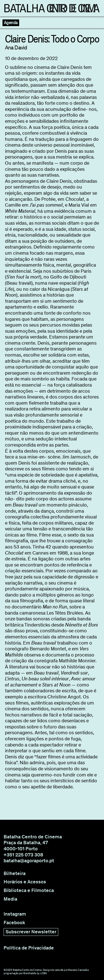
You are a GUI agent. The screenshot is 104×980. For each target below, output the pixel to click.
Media (10, 899)
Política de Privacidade (29, 948)
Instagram (15, 914)
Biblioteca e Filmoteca (29, 890)
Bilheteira (15, 874)
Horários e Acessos (25, 882)
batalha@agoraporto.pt (29, 861)
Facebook (14, 923)
